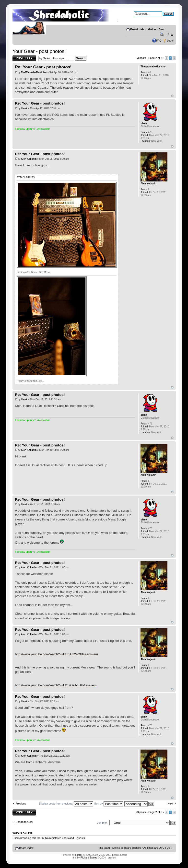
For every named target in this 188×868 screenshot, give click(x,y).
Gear (162, 29)
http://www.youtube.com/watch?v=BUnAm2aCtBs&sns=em (56, 654)
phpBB (79, 855)
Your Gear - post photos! (39, 51)
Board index (138, 29)
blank (24, 108)
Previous (21, 804)
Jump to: (102, 823)
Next (170, 804)
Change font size (170, 34)
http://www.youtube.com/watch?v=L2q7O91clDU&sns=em (56, 685)
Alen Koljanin (29, 159)
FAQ (159, 41)
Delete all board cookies (127, 848)
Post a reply (24, 58)
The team (104, 848)
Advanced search (163, 17)
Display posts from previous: (66, 804)
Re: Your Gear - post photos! (43, 67)
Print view (163, 34)
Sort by (109, 804)
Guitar (152, 29)
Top (172, 96)
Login (170, 41)
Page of (155, 58)
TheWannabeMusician (34, 72)
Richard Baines (89, 858)
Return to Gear (24, 822)
